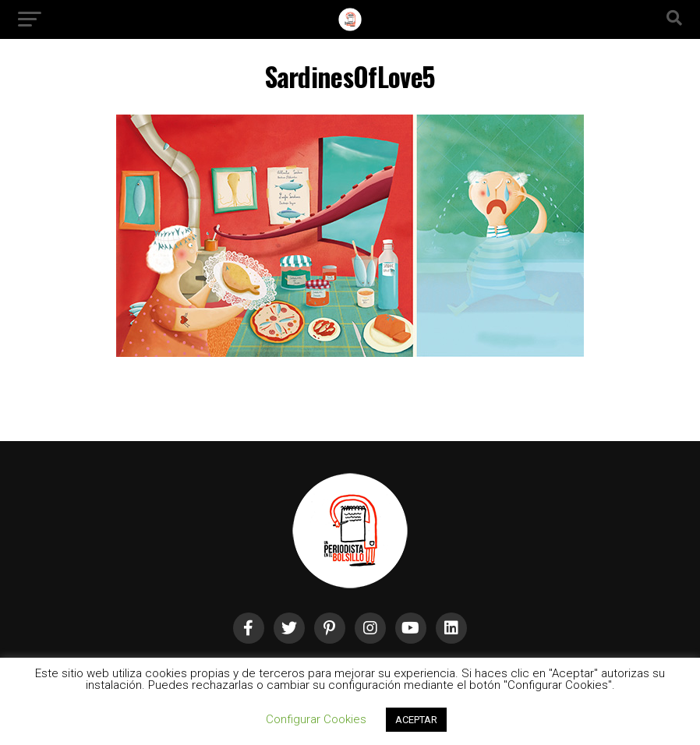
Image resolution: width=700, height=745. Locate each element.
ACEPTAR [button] (416, 720)
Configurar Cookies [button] (316, 719)
